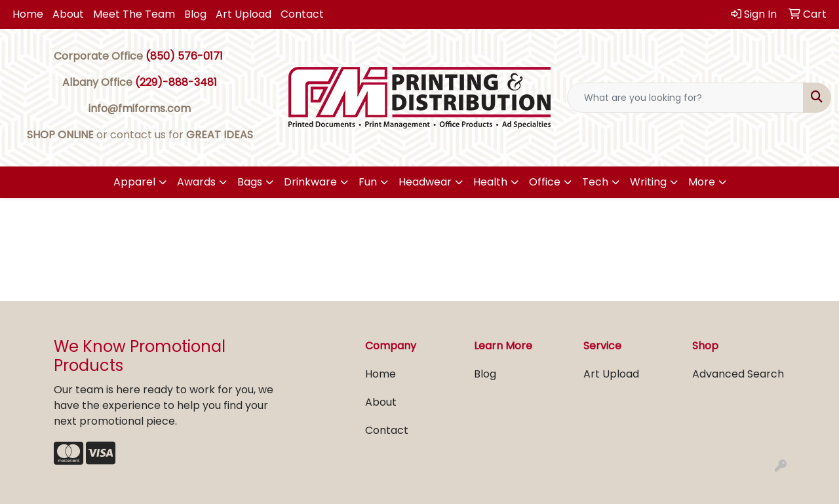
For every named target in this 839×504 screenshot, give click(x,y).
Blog (195, 14)
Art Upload (244, 14)
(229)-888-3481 (176, 82)
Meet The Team (134, 14)
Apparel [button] (134, 182)
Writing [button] (648, 182)
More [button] (702, 182)
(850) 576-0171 (184, 56)
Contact (302, 14)
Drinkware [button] (310, 182)
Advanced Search (738, 374)
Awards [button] (196, 182)
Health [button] (490, 182)
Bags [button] (250, 182)
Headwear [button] (425, 182)
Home (28, 14)
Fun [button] (368, 182)
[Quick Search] (685, 98)
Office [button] (545, 182)
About (68, 14)
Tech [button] (595, 182)
